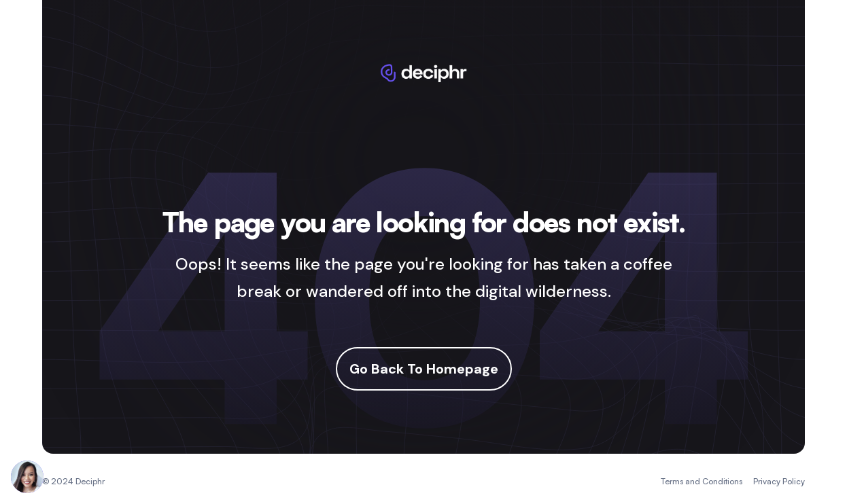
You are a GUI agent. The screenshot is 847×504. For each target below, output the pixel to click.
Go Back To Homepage (424, 369)
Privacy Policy (779, 481)
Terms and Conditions (702, 481)
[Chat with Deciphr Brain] (27, 477)
